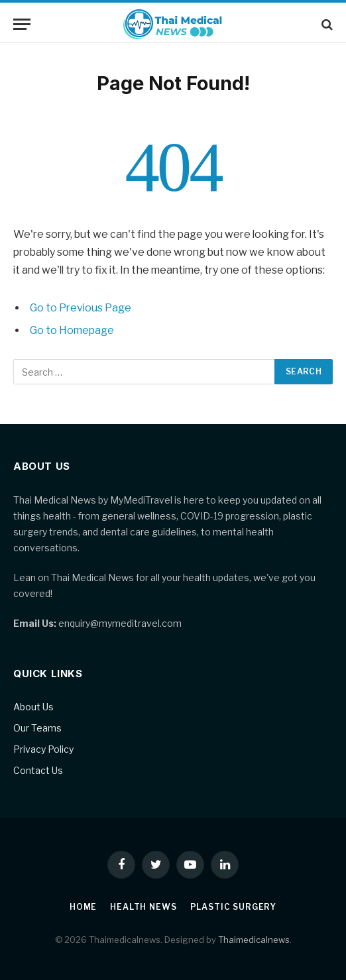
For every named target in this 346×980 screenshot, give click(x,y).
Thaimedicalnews (254, 940)
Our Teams (37, 728)
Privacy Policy (43, 749)
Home (83, 907)
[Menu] (22, 24)
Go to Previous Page (81, 308)
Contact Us (38, 770)
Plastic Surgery (234, 907)
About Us (33, 707)
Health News (143, 907)
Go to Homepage (72, 330)
